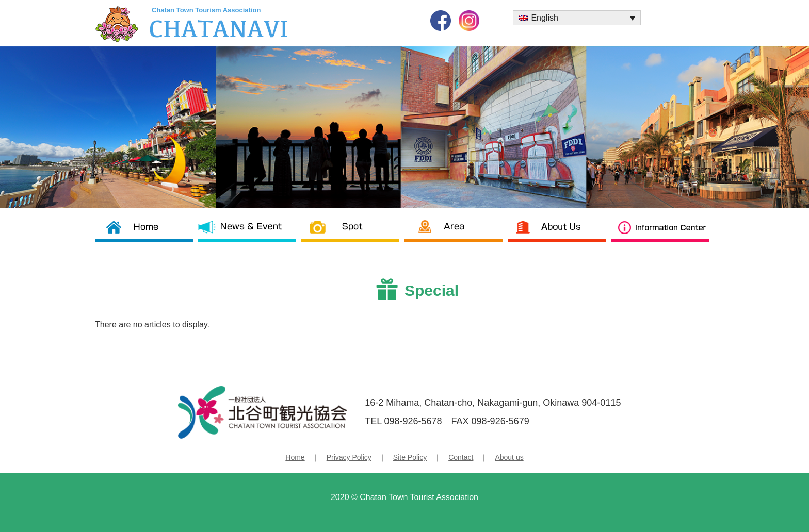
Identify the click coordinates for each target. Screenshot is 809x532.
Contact (461, 457)
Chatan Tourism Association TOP (147, 234)
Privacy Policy (349, 457)
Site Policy (410, 457)
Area (456, 234)
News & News (250, 234)
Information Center (662, 234)
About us (559, 234)
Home (295, 457)
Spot (353, 234)
